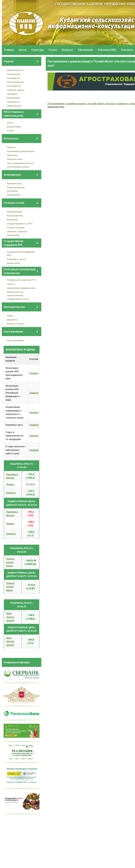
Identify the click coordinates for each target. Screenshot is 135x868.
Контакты (127, 50)
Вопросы (67, 50)
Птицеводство (14, 74)
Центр (22, 50)
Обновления (85, 50)
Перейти (34, 373)
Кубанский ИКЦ (14, 212)
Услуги (53, 50)
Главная (9, 50)
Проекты (11, 147)
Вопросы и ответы (16, 324)
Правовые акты (15, 183)
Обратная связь (15, 159)
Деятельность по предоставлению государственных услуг (18, 295)
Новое (10, 316)
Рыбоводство (13, 78)
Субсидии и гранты (16, 259)
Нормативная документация (21, 151)
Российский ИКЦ (15, 216)
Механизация (14, 98)
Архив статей (13, 263)
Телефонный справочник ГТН (21, 280)
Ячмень (10, 484)
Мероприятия (14, 195)
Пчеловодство (14, 86)
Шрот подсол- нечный (10, 617)
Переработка (13, 102)
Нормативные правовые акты (21, 288)
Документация (14, 127)
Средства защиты (16, 90)
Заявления (12, 155)
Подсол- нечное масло (11, 562)
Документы (12, 320)
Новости (11, 284)
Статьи (10, 131)
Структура (37, 50)
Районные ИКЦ (107, 50)
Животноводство (15, 70)
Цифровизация (14, 106)
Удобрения (12, 94)
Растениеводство (15, 82)
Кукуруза (11, 493)
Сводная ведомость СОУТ (20, 224)
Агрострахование (15, 340)
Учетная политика (16, 227)
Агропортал (13, 220)
